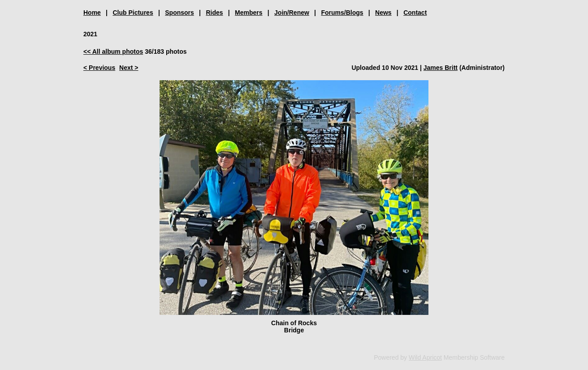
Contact (415, 13)
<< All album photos (113, 52)
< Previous (99, 68)
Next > (129, 68)
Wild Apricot (425, 357)
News (383, 13)
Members (249, 13)
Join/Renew (292, 13)
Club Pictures (133, 13)
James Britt (441, 68)
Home (92, 13)
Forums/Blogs (342, 13)
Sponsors (179, 13)
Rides (214, 13)
